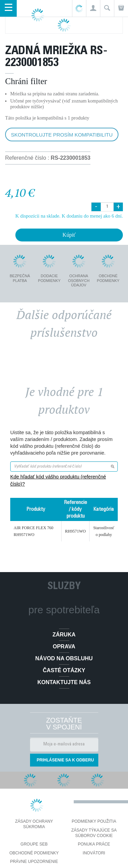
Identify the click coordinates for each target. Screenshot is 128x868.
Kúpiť (69, 235)
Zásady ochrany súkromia (34, 824)
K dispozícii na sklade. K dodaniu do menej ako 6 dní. (69, 216)
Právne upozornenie (34, 862)
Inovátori (94, 853)
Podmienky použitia (94, 821)
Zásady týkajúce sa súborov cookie (94, 833)
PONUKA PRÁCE (94, 844)
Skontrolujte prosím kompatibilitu (62, 135)
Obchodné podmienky (34, 853)
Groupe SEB (34, 844)
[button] (93, 8)
